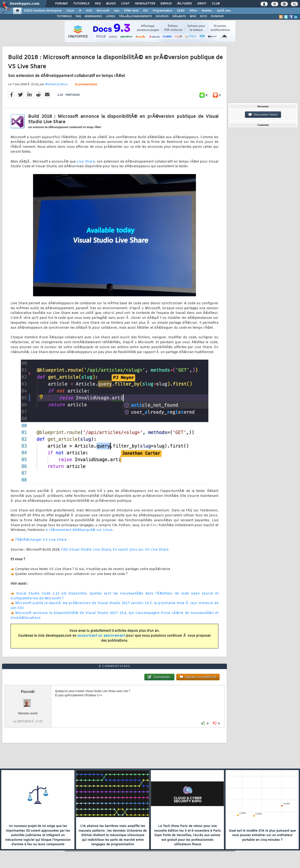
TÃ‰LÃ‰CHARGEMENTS (135, 16)
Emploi (166, 4)
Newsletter (145, 4)
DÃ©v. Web (131, 11)
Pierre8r (28, 692)
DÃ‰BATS (179, 16)
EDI (146, 11)
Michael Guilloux (56, 84)
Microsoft (103, 11)
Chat (125, 4)
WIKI (193, 16)
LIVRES (110, 16)
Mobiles (207, 11)
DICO (203, 16)
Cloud (70, 11)
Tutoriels (81, 4)
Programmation (162, 11)
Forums (61, 4)
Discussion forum (263, 115)
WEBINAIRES (93, 16)
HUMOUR (217, 16)
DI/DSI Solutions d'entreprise (43, 11)
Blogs (111, 4)
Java (116, 11)
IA (80, 11)
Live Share (86, 162)
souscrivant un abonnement (101, 636)
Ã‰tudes (184, 4)
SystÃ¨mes (224, 11)
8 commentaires (86, 85)
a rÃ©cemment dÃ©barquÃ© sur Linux (79, 530)
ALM (89, 11)
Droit (202, 4)
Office (193, 11)
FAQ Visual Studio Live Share (86, 550)
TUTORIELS (64, 16)
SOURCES (162, 16)
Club (216, 4)
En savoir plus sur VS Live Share (141, 550)
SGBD (181, 11)
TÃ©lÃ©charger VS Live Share (41, 540)
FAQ (98, 4)
